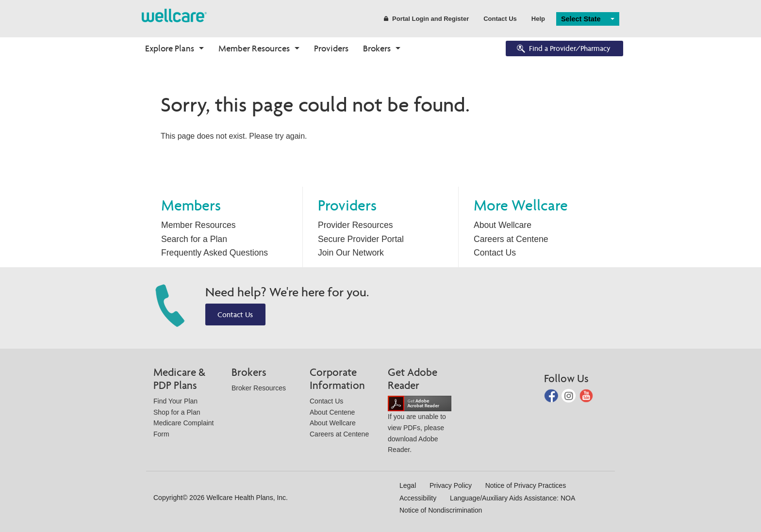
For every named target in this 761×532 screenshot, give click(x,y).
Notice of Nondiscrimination (441, 510)
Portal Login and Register (426, 19)
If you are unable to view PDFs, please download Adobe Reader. (420, 427)
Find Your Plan (175, 401)
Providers (331, 48)
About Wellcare (503, 225)
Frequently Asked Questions (215, 253)
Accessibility (418, 498)
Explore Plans (170, 48)
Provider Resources (356, 225)
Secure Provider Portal (361, 239)
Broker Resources (259, 388)
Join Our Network (351, 253)
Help (538, 19)
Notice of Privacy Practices (526, 485)
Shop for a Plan (177, 412)
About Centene (332, 412)
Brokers (377, 48)
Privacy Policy (451, 485)
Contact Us (500, 19)
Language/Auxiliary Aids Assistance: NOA (513, 498)
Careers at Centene (511, 239)
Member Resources (254, 48)
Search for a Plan (194, 239)
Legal (408, 485)
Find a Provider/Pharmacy (563, 49)
